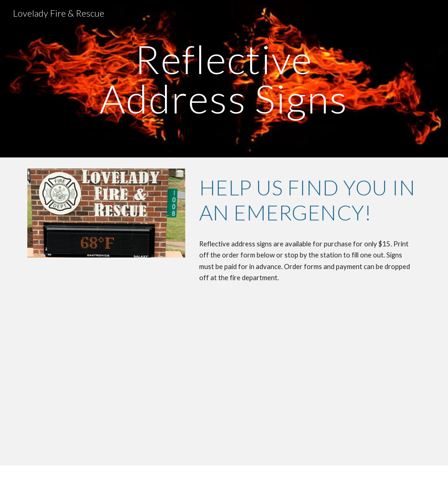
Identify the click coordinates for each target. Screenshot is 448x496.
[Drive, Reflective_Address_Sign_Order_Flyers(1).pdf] (291, 383)
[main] (224, 79)
